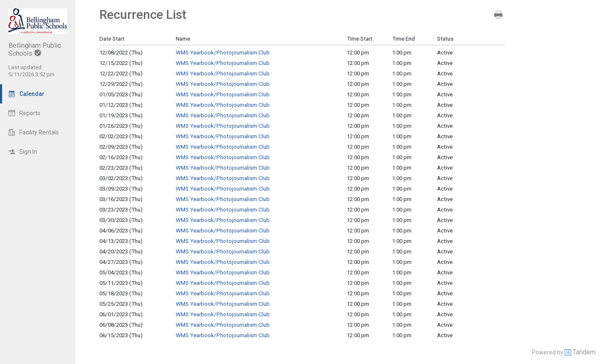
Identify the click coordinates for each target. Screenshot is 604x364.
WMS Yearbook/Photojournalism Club (223, 53)
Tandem (584, 352)
